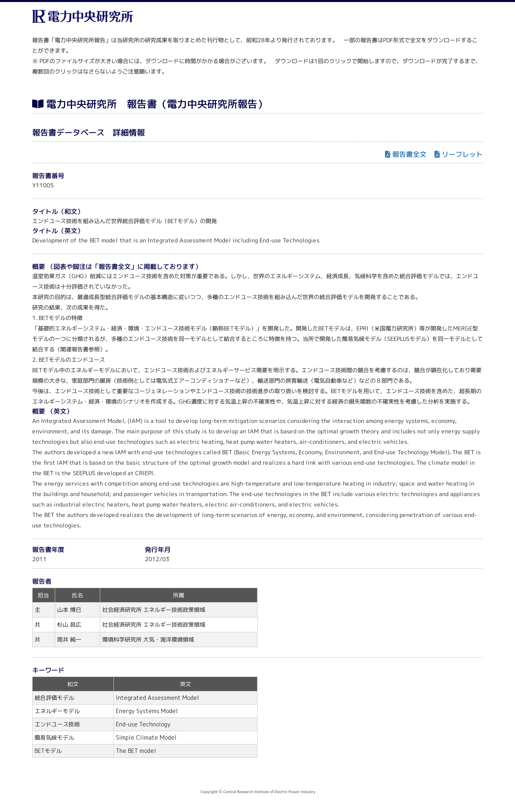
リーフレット (462, 154)
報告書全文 (409, 154)
